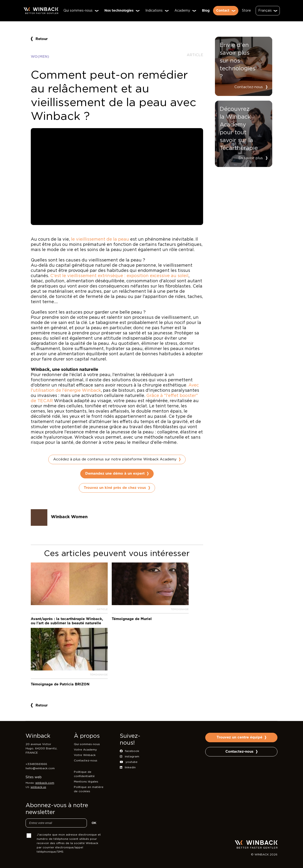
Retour (39, 39)
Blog (206, 11)
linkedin (128, 767)
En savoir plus (251, 158)
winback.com (45, 783)
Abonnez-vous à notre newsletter (57, 809)
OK (94, 823)
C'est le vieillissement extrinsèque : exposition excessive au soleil (119, 276)
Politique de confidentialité (84, 774)
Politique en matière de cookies (89, 789)
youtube (129, 762)
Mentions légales (86, 782)
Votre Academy (85, 750)
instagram (129, 756)
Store (246, 11)
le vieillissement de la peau (100, 239)
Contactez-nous (249, 87)
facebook (129, 751)
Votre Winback (85, 755)
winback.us (38, 787)
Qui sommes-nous (87, 744)
